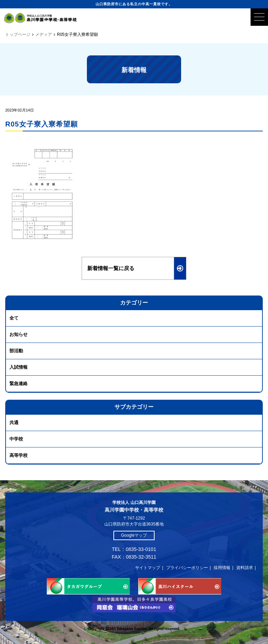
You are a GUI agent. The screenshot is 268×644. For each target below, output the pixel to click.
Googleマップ (134, 535)
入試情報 (18, 367)
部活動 (16, 351)
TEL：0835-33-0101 (134, 549)
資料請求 (245, 568)
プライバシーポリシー (187, 568)
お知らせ (18, 334)
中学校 (16, 439)
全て (14, 318)
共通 (14, 423)
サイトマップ (148, 568)
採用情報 (222, 568)
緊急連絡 (18, 384)
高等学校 (18, 455)
